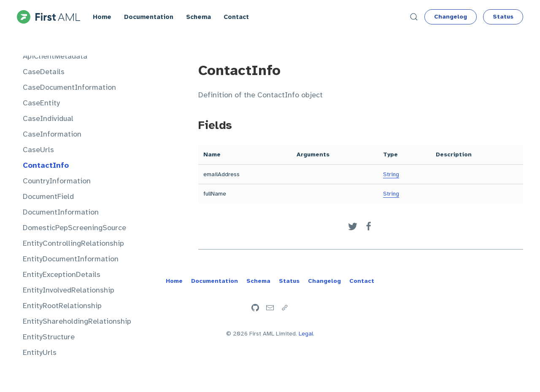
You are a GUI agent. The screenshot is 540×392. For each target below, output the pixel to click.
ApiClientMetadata (55, 56)
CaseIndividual (48, 118)
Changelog (451, 17)
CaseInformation (52, 134)
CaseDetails (44, 72)
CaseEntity (41, 103)
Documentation (149, 17)
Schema (198, 17)
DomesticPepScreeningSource (74, 228)
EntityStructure (49, 337)
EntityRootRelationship (62, 306)
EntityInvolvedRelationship (69, 290)
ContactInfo (46, 165)
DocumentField (48, 196)
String (391, 174)
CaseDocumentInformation (69, 87)
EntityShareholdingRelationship (77, 321)
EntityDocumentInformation (71, 259)
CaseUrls (38, 150)
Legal (306, 334)
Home (102, 17)
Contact (236, 17)
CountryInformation (57, 181)
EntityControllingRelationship (73, 243)
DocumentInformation (61, 212)
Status (503, 17)
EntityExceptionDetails (62, 274)
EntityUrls (40, 352)
